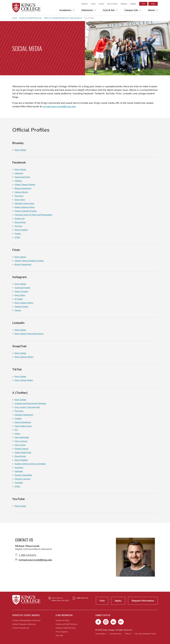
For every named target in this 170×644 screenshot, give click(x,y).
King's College (20, 150)
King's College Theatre (24, 380)
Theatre (18, 234)
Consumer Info (115, 634)
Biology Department (23, 188)
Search (133, 4)
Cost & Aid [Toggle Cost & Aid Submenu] (109, 10)
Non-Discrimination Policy (145, 634)
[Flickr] (121, 622)
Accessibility (101, 634)
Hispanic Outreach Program (26, 211)
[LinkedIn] (113, 622)
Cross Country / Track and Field (27, 407)
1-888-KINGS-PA (82, 598)
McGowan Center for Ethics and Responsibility (33, 215)
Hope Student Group (23, 426)
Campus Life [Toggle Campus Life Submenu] (131, 10)
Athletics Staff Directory (66, 628)
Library (17, 434)
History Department (23, 422)
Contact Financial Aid (21, 628)
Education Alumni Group (24, 203)
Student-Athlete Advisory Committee (30, 464)
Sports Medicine (21, 230)
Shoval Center (20, 222)
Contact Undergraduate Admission (26, 620)
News (93, 4)
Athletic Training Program (25, 185)
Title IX (128, 634)
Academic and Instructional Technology (30, 403)
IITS (16, 430)
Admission (19, 173)
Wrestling (19, 483)
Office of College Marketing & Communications (63, 18)
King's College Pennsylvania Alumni (29, 334)
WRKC (17, 237)
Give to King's (112, 4)
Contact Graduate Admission (24, 624)
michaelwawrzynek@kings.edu (59, 106)
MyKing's (124, 4)
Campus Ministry (21, 192)
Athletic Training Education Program (29, 261)
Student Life (20, 219)
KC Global (19, 299)
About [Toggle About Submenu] (152, 10)
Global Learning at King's (25, 207)
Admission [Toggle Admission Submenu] (87, 10)
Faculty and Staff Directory (67, 624)
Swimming (19, 468)
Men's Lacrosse (21, 441)
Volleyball (19, 471)
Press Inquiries (62, 632)
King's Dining (20, 200)
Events (101, 4)
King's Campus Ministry (24, 303)
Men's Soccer (20, 445)
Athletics (85, 4)
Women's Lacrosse (22, 479)
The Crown (19, 196)
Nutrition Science (21, 307)
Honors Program (21, 291)
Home (15, 18)
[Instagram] (106, 622)
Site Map (59, 636)
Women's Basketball (23, 475)
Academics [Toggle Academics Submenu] (66, 10)
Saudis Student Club (23, 452)
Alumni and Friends (22, 177)
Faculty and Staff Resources (30, 18)
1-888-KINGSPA (28, 555)
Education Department (24, 415)
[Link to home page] (26, 8)
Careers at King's (63, 620)
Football (18, 419)
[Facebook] (98, 622)
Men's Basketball (22, 437)
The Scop (18, 226)
